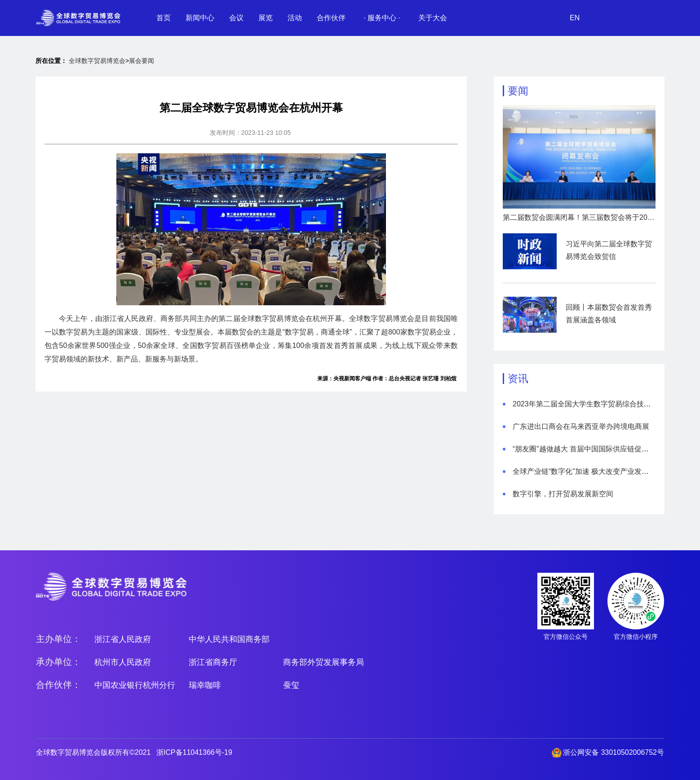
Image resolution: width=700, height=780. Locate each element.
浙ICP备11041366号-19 (194, 752)
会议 (236, 18)
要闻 (518, 91)
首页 (164, 18)
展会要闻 (142, 61)
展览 (266, 18)
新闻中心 (200, 18)
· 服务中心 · (382, 18)
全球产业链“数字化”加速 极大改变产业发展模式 (588, 471)
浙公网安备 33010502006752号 (614, 752)
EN (575, 18)
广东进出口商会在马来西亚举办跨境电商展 (581, 426)
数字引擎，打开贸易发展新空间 (563, 494)
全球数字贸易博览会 (97, 61)
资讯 (518, 379)
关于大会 (433, 18)
